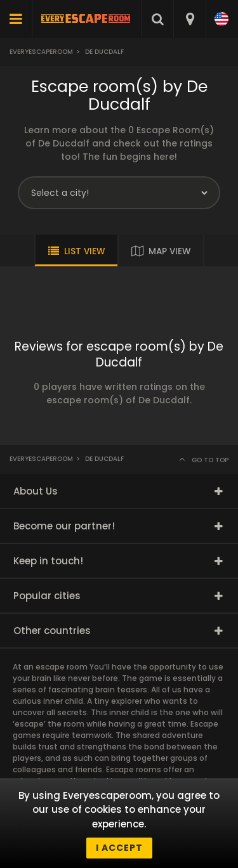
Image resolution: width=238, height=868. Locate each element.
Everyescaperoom (41, 52)
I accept (119, 848)
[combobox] (189, 19)
